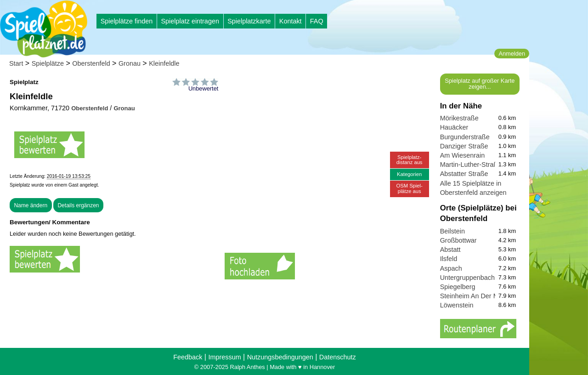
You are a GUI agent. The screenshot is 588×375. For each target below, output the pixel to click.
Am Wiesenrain (463, 155)
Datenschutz (338, 357)
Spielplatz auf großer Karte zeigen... (480, 84)
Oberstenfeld (91, 63)
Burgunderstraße (465, 137)
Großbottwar (458, 240)
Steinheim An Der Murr (474, 296)
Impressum (224, 357)
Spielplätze (48, 63)
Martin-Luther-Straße (471, 165)
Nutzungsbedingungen (280, 357)
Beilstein (452, 231)
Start (16, 63)
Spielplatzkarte (249, 21)
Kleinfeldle (164, 63)
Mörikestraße (459, 118)
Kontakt (291, 21)
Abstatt (450, 250)
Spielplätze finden (127, 21)
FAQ (317, 21)
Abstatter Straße (464, 174)
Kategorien (409, 174)
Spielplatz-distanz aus (410, 160)
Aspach (451, 268)
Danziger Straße (464, 146)
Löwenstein (457, 305)
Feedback (188, 357)
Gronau (130, 63)
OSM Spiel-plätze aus (410, 188)
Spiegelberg (458, 287)
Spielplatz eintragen (190, 21)
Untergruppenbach (467, 278)
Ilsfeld (449, 259)
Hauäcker (454, 127)
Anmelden (512, 54)
